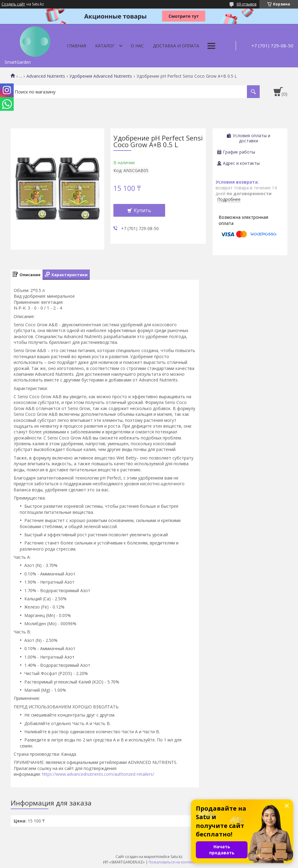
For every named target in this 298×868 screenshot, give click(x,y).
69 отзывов (246, 4)
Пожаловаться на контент (172, 862)
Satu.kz (177, 857)
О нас (137, 46)
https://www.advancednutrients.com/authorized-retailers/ (98, 774)
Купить (142, 210)
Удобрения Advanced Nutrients (101, 76)
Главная (76, 46)
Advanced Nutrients (46, 76)
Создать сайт (13, 4)
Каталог (105, 46)
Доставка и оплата (176, 46)
